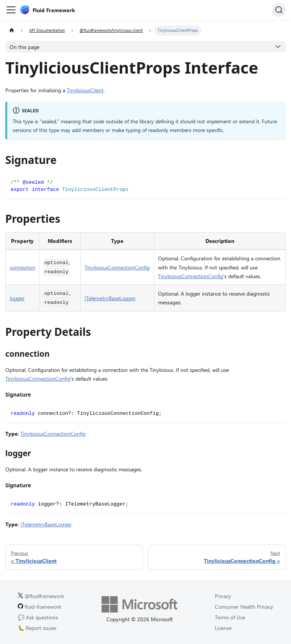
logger (17, 298)
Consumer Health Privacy (244, 607)
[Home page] (12, 31)
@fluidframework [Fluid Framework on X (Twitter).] (41, 596)
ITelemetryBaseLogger (110, 298)
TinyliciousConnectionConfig (117, 267)
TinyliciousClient (85, 90)
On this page (24, 47)
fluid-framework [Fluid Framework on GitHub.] (40, 607)
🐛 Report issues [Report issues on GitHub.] (37, 628)
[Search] (279, 10)
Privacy (223, 596)
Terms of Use (230, 617)
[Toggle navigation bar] (11, 10)
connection (23, 267)
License (223, 628)
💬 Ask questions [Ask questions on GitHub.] (38, 617)
